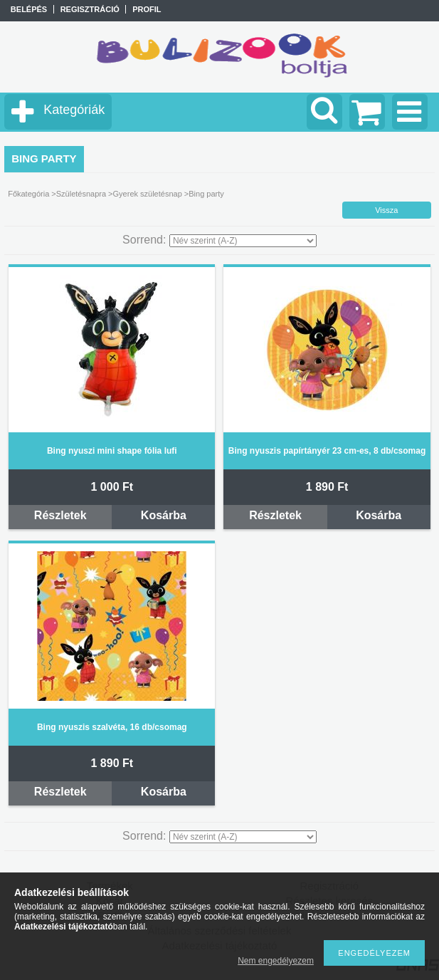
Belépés (29, 9)
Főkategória (28, 194)
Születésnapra (81, 194)
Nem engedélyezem (276, 961)
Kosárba (164, 515)
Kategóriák (74, 110)
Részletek (60, 515)
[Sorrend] (243, 241)
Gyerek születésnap (148, 194)
